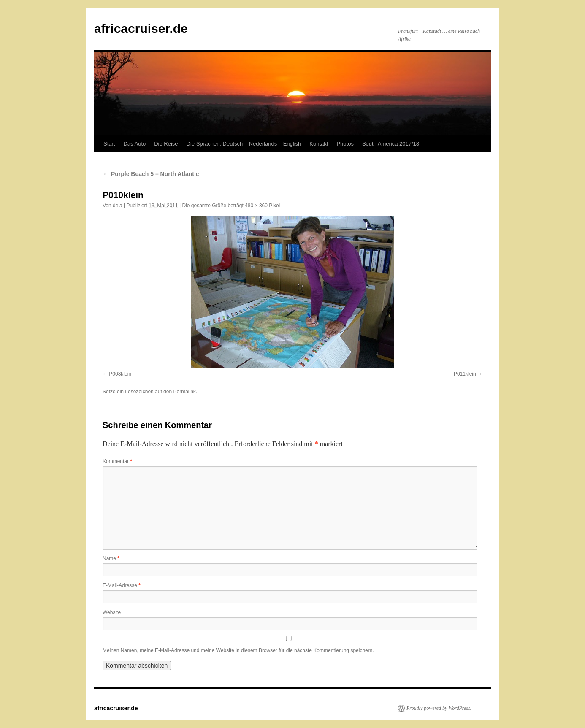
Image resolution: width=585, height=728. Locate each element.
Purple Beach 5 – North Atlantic (151, 174)
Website (112, 612)
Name (111, 558)
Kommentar (117, 461)
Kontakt (319, 144)
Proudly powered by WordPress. (439, 708)
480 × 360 (256, 206)
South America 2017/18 (391, 144)
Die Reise (166, 144)
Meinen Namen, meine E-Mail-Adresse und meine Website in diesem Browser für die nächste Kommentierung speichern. (238, 650)
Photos (345, 144)
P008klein (120, 374)
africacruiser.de (141, 28)
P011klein (465, 374)
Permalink (184, 392)
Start (109, 144)
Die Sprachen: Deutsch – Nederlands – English (244, 144)
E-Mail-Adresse (122, 585)
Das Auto (134, 144)
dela (118, 206)
